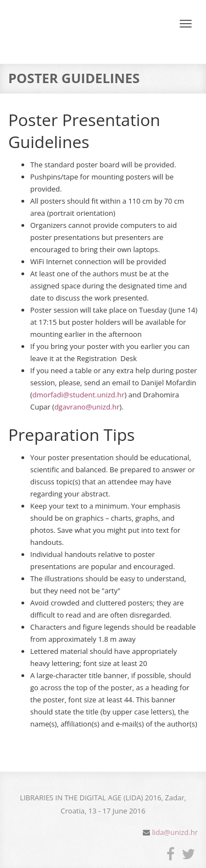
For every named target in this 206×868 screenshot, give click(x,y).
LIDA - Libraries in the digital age (54, 35)
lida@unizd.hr (175, 832)
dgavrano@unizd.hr (87, 407)
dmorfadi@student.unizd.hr (79, 395)
